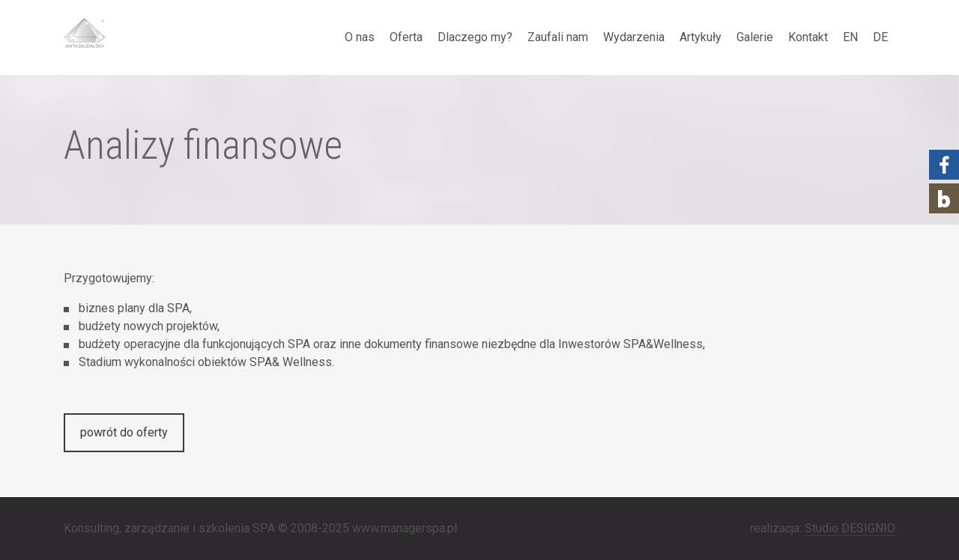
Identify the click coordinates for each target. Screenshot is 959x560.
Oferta (406, 37)
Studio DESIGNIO (850, 528)
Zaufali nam (558, 37)
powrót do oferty (124, 432)
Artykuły (701, 37)
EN (850, 37)
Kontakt (808, 37)
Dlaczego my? (475, 37)
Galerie (755, 37)
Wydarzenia (634, 37)
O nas (360, 37)
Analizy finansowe (203, 145)
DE (880, 37)
